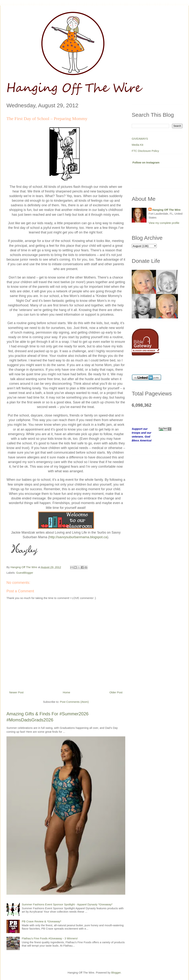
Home (67, 692)
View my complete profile (164, 223)
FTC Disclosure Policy (145, 151)
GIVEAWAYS (140, 139)
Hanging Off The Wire (166, 210)
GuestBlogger (25, 573)
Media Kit (138, 145)
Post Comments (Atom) (74, 702)
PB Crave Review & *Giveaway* (41, 921)
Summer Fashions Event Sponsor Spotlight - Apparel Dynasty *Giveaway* (67, 904)
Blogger (116, 973)
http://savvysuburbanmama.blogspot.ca (78, 537)
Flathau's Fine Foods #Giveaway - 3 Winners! (50, 938)
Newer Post (16, 692)
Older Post (116, 692)
